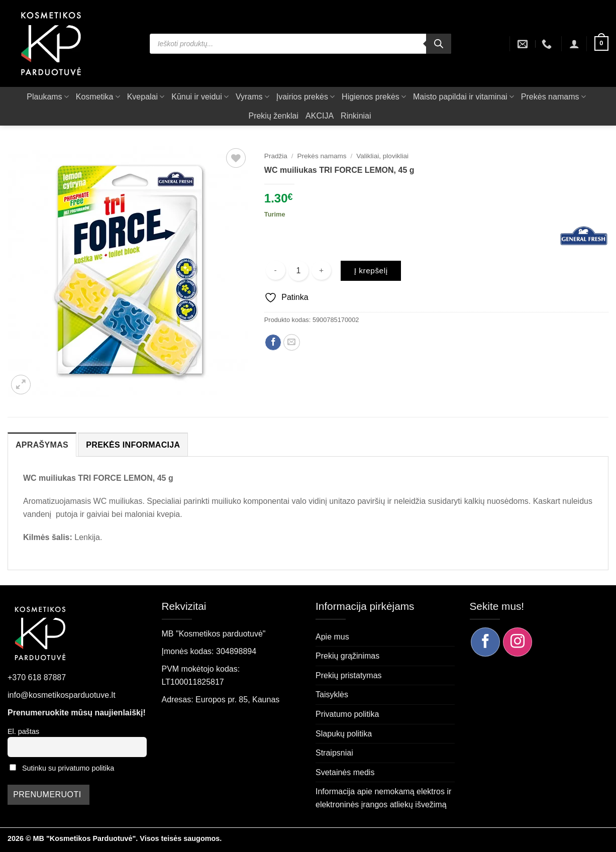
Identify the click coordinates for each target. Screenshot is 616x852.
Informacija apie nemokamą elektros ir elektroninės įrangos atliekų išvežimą (383, 798)
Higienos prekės (374, 97)
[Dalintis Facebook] (273, 342)
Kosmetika (98, 97)
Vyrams (252, 97)
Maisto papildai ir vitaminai (464, 97)
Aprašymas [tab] (42, 445)
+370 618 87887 (37, 677)
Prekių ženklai (273, 116)
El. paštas (23, 731)
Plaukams (47, 97)
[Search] (439, 44)
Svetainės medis (345, 772)
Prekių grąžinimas (347, 656)
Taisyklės (332, 695)
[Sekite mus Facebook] (485, 642)
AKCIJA (320, 116)
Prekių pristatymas (349, 675)
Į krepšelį (371, 271)
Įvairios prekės (305, 97)
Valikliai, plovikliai (382, 156)
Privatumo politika (347, 714)
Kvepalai (146, 97)
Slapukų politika (344, 734)
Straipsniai (334, 753)
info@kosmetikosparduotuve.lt (62, 695)
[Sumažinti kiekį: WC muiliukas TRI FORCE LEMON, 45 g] (276, 271)
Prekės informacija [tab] (133, 445)
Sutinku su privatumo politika (68, 768)
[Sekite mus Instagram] (518, 642)
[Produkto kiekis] (298, 271)
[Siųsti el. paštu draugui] (292, 342)
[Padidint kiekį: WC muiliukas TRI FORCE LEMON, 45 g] (321, 271)
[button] (574, 44)
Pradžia (276, 156)
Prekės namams (553, 97)
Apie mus (332, 637)
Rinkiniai (356, 116)
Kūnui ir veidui (200, 97)
